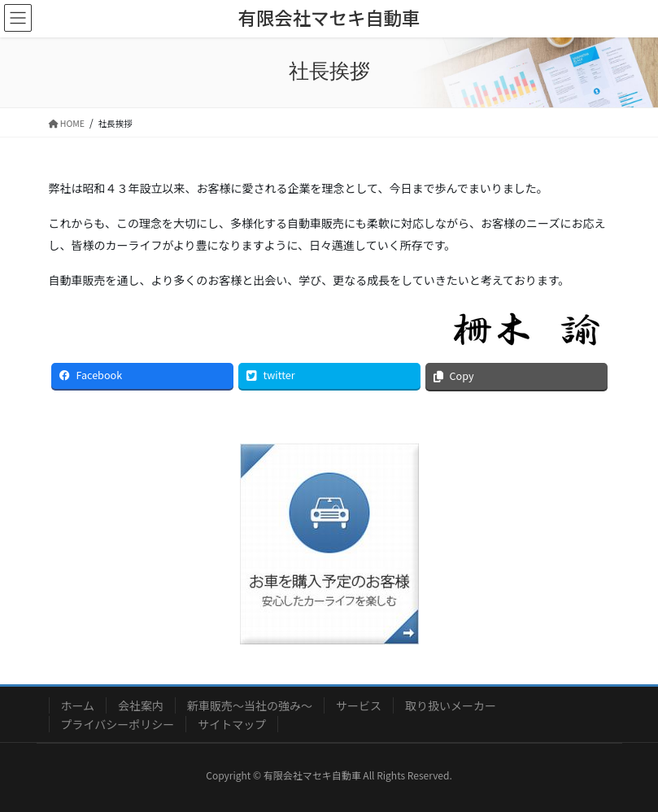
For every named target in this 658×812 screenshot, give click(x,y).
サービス (359, 705)
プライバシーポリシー (118, 724)
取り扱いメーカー (451, 705)
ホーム (78, 705)
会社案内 (141, 705)
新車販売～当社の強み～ (250, 705)
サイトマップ (232, 724)
